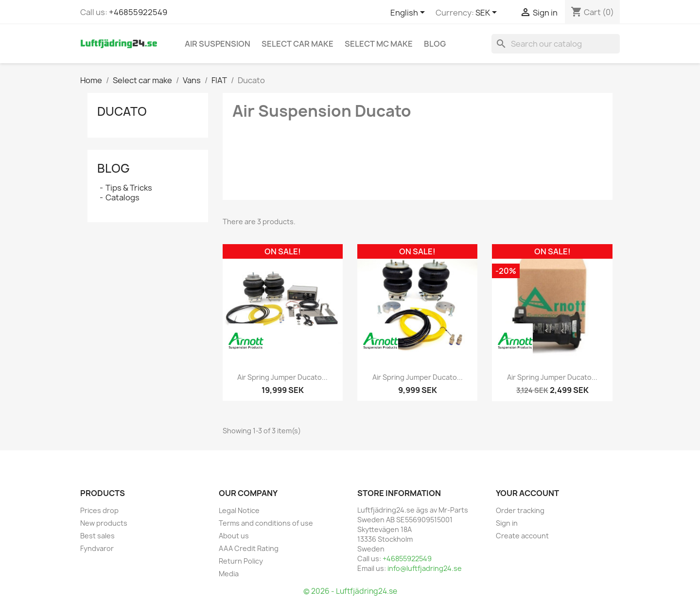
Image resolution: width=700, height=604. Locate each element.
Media (229, 574)
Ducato (122, 111)
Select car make (297, 44)
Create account (522, 536)
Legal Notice (239, 510)
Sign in (507, 523)
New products (104, 523)
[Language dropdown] (409, 13)
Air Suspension (218, 44)
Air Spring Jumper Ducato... (282, 377)
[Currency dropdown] (488, 13)
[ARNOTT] (246, 341)
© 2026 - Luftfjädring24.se (350, 591)
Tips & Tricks (129, 188)
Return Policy (241, 561)
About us (234, 536)
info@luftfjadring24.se (425, 568)
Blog (435, 44)
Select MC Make (379, 44)
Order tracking (520, 510)
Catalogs (122, 197)
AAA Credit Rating (249, 548)
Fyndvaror (97, 548)
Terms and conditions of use (266, 523)
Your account (527, 493)
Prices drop (99, 510)
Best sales (97, 536)
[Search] (556, 44)
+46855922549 (138, 12)
